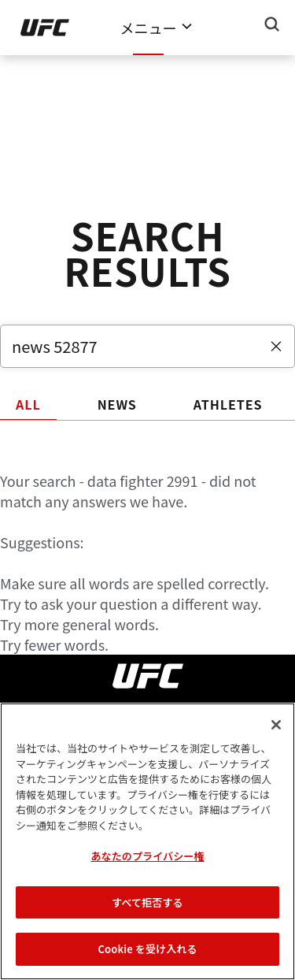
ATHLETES (228, 404)
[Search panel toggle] (272, 24)
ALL (28, 404)
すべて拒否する (147, 902)
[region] (147, 841)
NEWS (117, 404)
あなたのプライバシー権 (147, 856)
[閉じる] (276, 725)
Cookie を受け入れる (147, 949)
